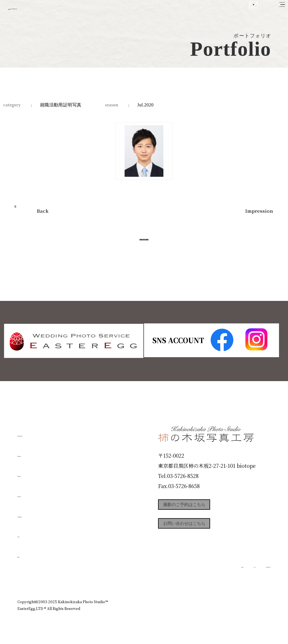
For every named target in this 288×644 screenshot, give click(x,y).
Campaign (36, 513)
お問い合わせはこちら (200, 532)
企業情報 (195, 577)
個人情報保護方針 (255, 577)
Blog (26, 553)
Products (33, 473)
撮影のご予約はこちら (200, 507)
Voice (28, 533)
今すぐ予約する (144, 246)
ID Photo (34, 452)
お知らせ (221, 577)
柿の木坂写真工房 (51, 11)
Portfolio (33, 493)
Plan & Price (40, 432)
